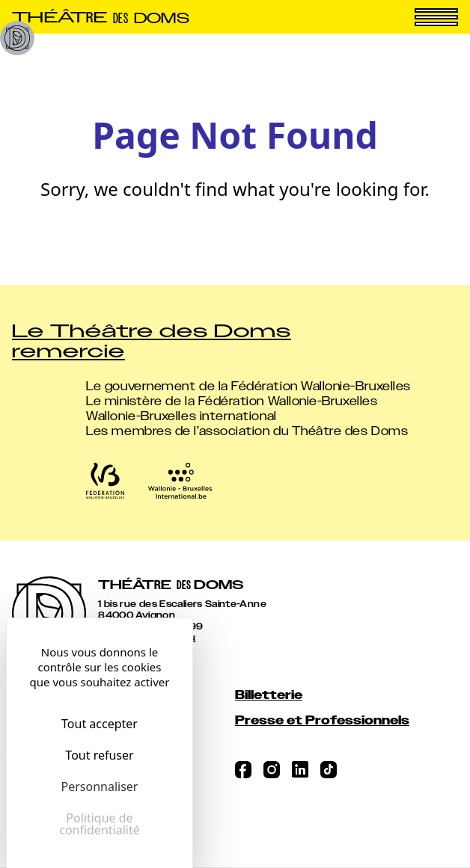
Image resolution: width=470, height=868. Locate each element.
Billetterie (269, 695)
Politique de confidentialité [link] (100, 824)
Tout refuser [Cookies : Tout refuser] (99, 755)
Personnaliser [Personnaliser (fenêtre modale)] (100, 787)
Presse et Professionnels (322, 720)
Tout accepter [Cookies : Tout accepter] (100, 724)
